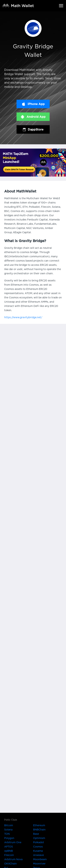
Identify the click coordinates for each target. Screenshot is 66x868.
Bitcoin (9, 826)
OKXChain (10, 864)
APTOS (9, 847)
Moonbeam (40, 860)
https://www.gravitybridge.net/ (23, 317)
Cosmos (38, 847)
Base (36, 834)
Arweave (38, 855)
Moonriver (39, 864)
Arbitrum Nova (13, 860)
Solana (8, 830)
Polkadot (39, 843)
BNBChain (39, 830)
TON (7, 834)
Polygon (9, 838)
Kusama (38, 851)
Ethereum (39, 826)
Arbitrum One (13, 843)
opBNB (9, 851)
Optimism (39, 838)
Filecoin (9, 855)
